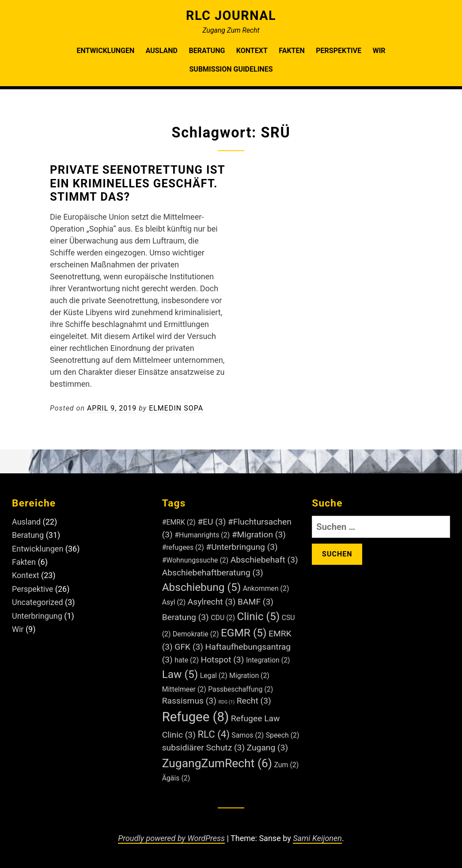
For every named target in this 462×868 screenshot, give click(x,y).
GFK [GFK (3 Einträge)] (189, 647)
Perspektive (339, 51)
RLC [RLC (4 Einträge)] (214, 734)
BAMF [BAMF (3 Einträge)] (256, 602)
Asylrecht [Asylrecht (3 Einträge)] (212, 602)
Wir (379, 51)
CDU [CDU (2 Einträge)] (223, 618)
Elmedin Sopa (176, 408)
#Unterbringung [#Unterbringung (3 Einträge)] (242, 547)
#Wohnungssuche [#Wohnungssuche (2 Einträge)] (195, 560)
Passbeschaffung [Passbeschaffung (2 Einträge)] (240, 689)
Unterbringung (37, 616)
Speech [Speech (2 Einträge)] (283, 735)
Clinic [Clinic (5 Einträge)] (258, 616)
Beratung (207, 51)
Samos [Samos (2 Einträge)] (248, 735)
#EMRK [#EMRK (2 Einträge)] (179, 522)
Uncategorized (38, 602)
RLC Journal (231, 15)
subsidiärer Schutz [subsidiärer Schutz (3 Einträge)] (203, 748)
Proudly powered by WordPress (171, 838)
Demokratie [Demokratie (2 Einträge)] (196, 634)
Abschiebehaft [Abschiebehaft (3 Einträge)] (264, 560)
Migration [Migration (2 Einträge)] (249, 676)
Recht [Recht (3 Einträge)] (254, 701)
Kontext (252, 51)
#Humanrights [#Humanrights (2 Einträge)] (202, 535)
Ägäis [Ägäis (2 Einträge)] (176, 778)
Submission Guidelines (231, 69)
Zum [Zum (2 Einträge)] (287, 765)
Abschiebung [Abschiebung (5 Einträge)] (202, 587)
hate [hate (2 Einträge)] (187, 660)
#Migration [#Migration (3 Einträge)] (259, 535)
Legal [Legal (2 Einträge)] (214, 676)
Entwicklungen (105, 51)
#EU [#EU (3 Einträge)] (212, 522)
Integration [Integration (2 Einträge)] (268, 660)
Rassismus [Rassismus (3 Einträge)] (189, 701)
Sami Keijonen (317, 838)
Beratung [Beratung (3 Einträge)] (186, 617)
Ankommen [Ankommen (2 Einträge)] (266, 588)
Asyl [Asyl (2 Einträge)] (174, 602)
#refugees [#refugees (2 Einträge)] (183, 547)
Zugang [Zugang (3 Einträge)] (268, 748)
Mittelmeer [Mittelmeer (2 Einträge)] (184, 689)
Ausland (162, 51)
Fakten (292, 51)
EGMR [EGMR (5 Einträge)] (244, 633)
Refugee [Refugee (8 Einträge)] (196, 717)
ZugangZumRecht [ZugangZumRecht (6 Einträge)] (217, 763)
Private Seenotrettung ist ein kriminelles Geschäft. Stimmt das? (137, 183)
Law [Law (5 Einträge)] (180, 674)
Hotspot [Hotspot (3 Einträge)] (222, 660)
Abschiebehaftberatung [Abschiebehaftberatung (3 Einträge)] (213, 573)
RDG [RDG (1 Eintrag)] (226, 702)
